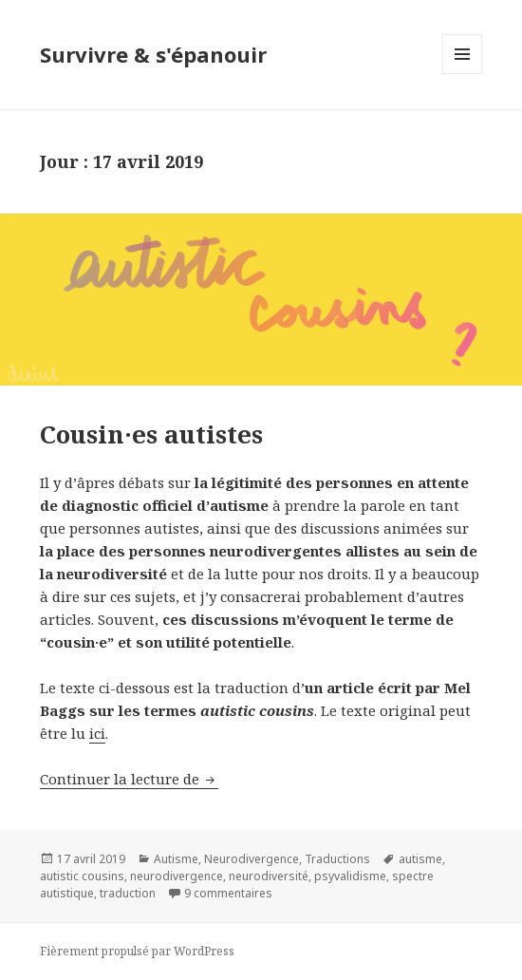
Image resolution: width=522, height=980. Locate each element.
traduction (128, 893)
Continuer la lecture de (129, 779)
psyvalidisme (350, 876)
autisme (420, 859)
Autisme (176, 859)
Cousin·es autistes (151, 434)
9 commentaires (228, 893)
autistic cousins (82, 876)
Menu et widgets (463, 74)
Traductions (337, 859)
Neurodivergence (252, 859)
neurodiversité (269, 876)
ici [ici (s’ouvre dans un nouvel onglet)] (97, 733)
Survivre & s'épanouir (153, 54)
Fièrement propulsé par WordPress (137, 951)
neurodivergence (177, 876)
